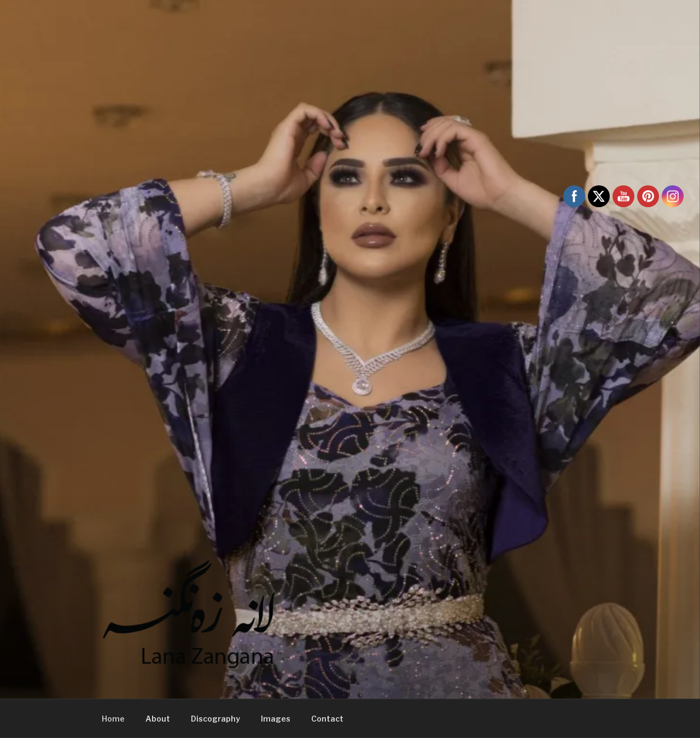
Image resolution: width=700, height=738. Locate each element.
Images (276, 719)
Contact (327, 719)
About (158, 719)
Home (113, 719)
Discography (215, 719)
